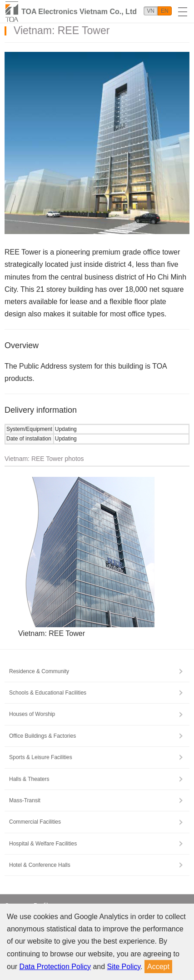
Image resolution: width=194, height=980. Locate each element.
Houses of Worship (32, 714)
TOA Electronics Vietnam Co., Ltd (79, 12)
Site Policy (124, 967)
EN (165, 11)
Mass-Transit (25, 800)
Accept (158, 967)
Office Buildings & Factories (42, 736)
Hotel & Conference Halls (40, 865)
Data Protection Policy (55, 967)
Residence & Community (39, 671)
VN (151, 11)
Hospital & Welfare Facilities (43, 844)
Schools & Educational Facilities (48, 693)
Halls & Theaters (29, 779)
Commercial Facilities (35, 822)
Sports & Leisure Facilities (41, 757)
